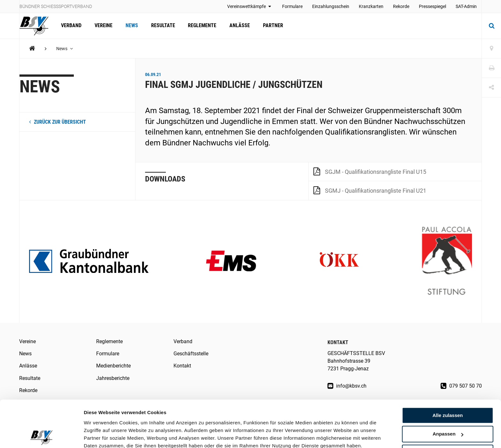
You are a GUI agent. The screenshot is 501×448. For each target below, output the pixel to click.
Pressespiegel (432, 6)
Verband (71, 26)
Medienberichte (113, 366)
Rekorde (401, 6)
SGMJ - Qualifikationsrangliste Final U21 (370, 190)
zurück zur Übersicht (58, 122)
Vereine (103, 26)
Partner (271, 26)
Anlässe (238, 26)
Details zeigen (100, 435)
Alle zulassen (447, 387)
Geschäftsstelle (191, 354)
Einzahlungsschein (331, 6)
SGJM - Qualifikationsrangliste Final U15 (370, 171)
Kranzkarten (371, 6)
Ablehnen (448, 425)
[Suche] (491, 26)
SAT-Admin (466, 6)
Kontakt (182, 366)
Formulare (292, 6)
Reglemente (201, 26)
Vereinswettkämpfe (250, 6)
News (131, 26)
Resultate (162, 26)
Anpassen (448, 406)
